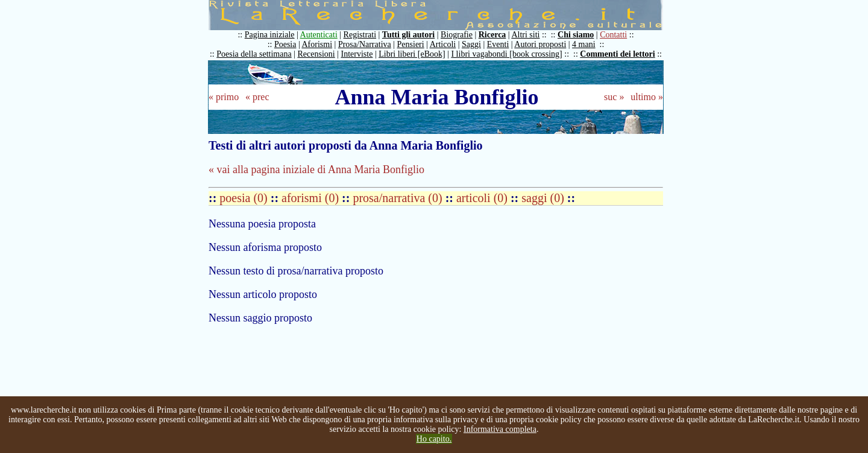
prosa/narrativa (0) (399, 198)
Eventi (498, 44)
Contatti (613, 35)
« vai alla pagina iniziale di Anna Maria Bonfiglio (316, 169)
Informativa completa (500, 429)
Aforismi (317, 44)
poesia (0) (245, 198)
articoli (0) (483, 198)
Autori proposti (540, 44)
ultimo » (647, 97)
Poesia (285, 44)
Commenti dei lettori (617, 54)
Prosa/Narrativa (365, 44)
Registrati (360, 35)
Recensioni (316, 54)
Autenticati (319, 35)
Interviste (357, 54)
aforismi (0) (312, 198)
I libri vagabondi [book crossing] (506, 54)
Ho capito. (434, 439)
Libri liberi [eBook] (412, 54)
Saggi (471, 44)
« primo (224, 97)
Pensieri (411, 44)
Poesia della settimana (254, 54)
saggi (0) (544, 198)
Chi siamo (576, 35)
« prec (257, 97)
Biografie (457, 35)
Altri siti (525, 35)
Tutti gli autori (408, 35)
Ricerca (492, 35)
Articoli (443, 44)
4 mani (584, 44)
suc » (614, 97)
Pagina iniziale (270, 35)
